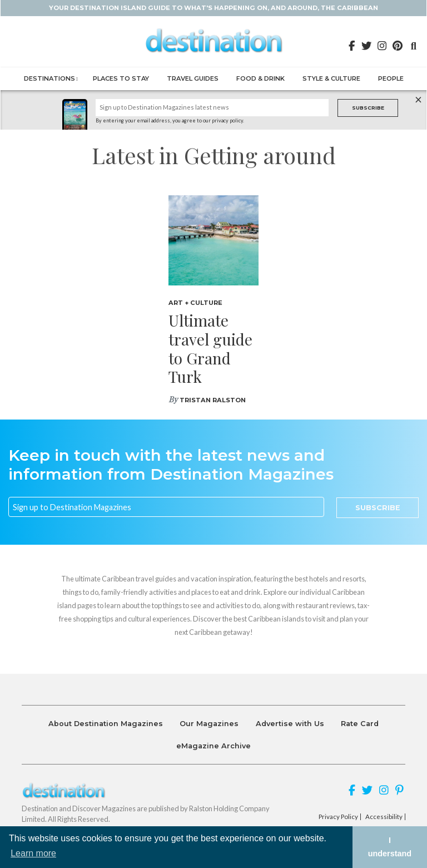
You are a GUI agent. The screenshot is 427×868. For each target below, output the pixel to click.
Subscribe (368, 108)
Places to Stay (121, 78)
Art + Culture (195, 303)
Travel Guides (193, 78)
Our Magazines (209, 724)
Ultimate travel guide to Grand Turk (210, 348)
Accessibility (384, 817)
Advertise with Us (290, 724)
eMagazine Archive (213, 746)
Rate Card (360, 724)
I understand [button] (390, 847)
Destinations (49, 78)
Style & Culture (331, 78)
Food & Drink (260, 78)
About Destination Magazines (106, 724)
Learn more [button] (33, 853)
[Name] (212, 108)
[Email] (166, 507)
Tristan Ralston (213, 400)
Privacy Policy (338, 817)
